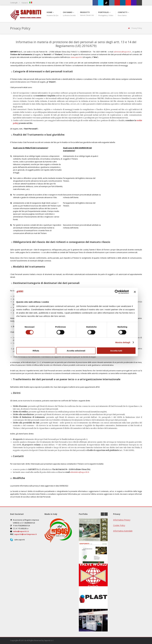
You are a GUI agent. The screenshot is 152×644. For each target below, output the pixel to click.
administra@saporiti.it (122, 52)
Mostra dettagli (123, 342)
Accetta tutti (116, 351)
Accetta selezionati (76, 351)
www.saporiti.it (77, 57)
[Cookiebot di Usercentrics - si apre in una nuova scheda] (117, 292)
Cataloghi (14, 3)
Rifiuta (36, 351)
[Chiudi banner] (135, 292)
